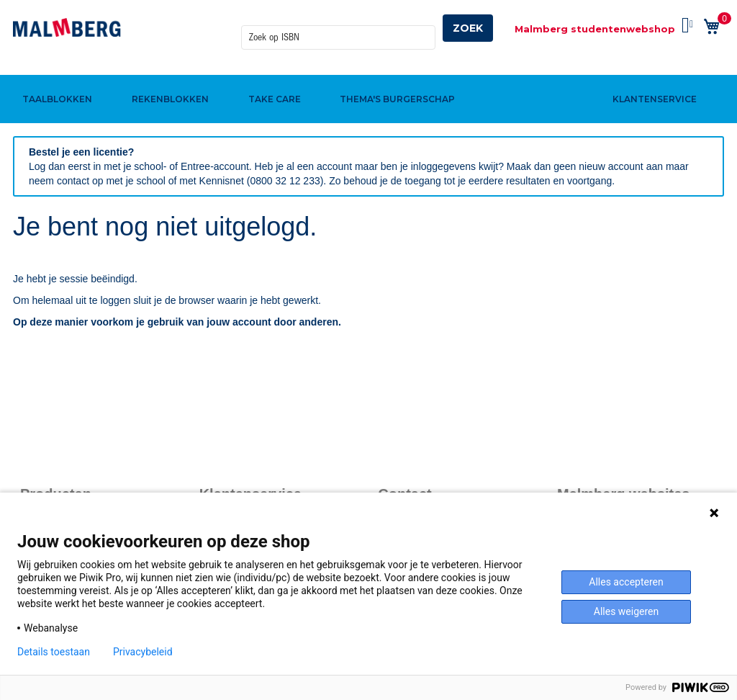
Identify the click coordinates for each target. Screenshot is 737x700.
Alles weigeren (626, 611)
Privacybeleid (143, 652)
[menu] (368, 74)
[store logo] (67, 27)
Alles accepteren (626, 582)
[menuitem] (55, 74)
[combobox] (338, 28)
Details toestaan (54, 652)
